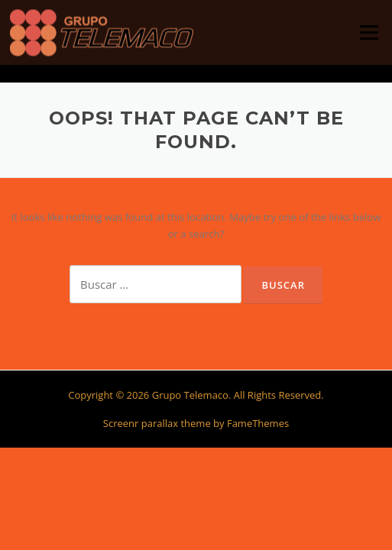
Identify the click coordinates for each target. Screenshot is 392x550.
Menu (369, 32)
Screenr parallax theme (157, 423)
